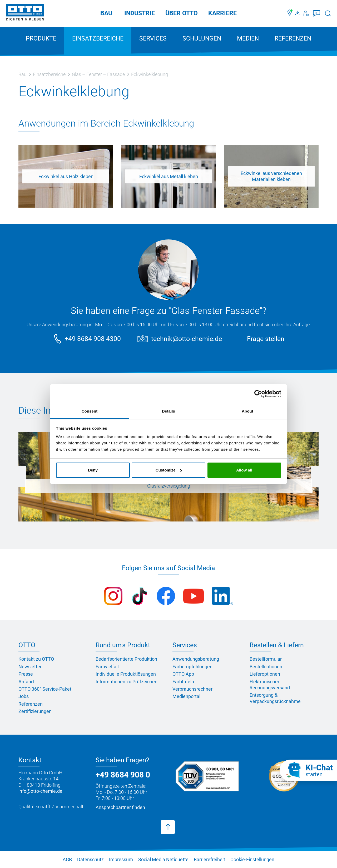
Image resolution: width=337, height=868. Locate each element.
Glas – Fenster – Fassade (98, 74)
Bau (106, 13)
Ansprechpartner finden (120, 807)
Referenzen (293, 39)
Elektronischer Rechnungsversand (270, 685)
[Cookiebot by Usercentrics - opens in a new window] (258, 394)
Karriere (222, 13)
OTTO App (183, 674)
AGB (67, 859)
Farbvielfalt (107, 667)
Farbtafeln (183, 682)
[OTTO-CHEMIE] (25, 13)
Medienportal (186, 696)
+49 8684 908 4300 (93, 339)
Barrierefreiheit (209, 859)
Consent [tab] (90, 411)
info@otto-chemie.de (40, 791)
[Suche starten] (328, 13)
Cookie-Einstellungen (252, 859)
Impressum (121, 859)
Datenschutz (90, 859)
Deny (93, 470)
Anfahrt (26, 682)
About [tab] (247, 411)
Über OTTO (182, 13)
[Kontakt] (306, 13)
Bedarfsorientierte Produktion (126, 659)
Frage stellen (266, 339)
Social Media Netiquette (163, 859)
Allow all (244, 470)
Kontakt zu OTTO (36, 659)
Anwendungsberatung (196, 659)
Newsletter (30, 667)
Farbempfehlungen (192, 667)
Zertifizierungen (35, 711)
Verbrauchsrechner (192, 689)
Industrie (140, 13)
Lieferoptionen (265, 674)
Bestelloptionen (266, 667)
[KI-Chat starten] (308, 770)
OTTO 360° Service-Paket (45, 689)
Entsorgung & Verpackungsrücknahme (275, 698)
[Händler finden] (290, 13)
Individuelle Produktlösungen (126, 674)
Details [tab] (168, 411)
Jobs (24, 696)
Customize (169, 470)
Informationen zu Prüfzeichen (127, 682)
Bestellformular (266, 659)
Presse (26, 674)
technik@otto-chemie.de (187, 339)
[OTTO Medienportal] (298, 13)
